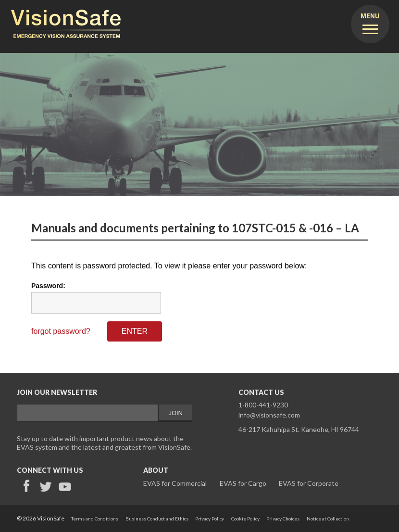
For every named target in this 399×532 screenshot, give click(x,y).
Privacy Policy (210, 519)
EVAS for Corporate (309, 483)
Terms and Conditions (95, 519)
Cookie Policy (245, 519)
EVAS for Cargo (243, 483)
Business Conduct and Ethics (157, 519)
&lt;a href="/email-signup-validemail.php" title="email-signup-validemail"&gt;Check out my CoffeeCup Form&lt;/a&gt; (105, 415)
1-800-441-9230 (263, 405)
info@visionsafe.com (269, 415)
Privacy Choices (283, 519)
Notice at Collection (328, 519)
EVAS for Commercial (175, 483)
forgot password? (61, 331)
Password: (48, 286)
